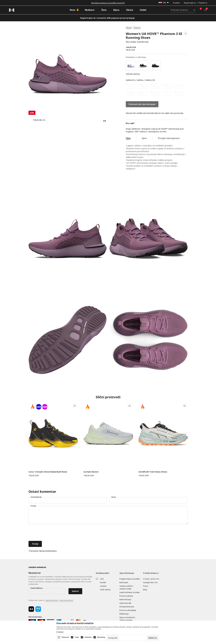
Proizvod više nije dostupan (142, 104)
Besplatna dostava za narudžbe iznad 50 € (108, 3)
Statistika (88, 637)
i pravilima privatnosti (66, 600)
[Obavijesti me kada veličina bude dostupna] (130, 86)
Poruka (33, 506)
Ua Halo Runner (91, 472)
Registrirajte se (190, 3)
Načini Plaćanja (125, 600)
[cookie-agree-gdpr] (153, 638)
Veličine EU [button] (130, 80)
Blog (145, 590)
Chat (102, 579)
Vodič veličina (105, 590)
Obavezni (65, 637)
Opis (128, 138)
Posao (146, 586)
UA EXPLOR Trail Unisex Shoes (153, 472)
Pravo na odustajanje (128, 610)
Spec (144, 138)
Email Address (37, 588)
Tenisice (137, 27)
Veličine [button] (140, 80)
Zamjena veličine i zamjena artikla (126, 587)
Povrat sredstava (126, 596)
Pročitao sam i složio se (51, 600)
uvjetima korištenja (52, 600)
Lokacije (103, 586)
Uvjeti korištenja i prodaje (129, 592)
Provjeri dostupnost (169, 138)
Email (114, 497)
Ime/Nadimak (36, 497)
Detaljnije (60, 632)
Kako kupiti (124, 582)
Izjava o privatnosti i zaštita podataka (127, 619)
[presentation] (49, 533)
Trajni (77, 637)
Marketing (101, 637)
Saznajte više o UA (150, 582)
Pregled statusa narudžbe (130, 579)
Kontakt (103, 582)
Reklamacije (124, 614)
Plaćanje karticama (127, 607)
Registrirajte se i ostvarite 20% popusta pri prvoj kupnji (107, 18)
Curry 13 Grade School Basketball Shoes (48, 472)
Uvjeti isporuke (125, 603)
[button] (186, 38)
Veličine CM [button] (150, 80)
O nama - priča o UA (151, 579)
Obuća (129, 27)
